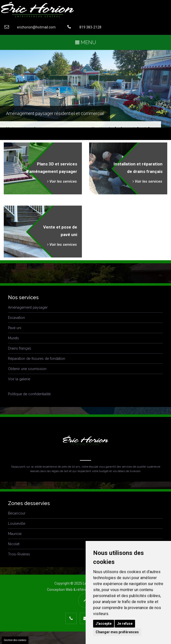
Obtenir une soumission (27, 369)
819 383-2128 (83, 27)
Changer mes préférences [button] (117, 632)
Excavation (16, 318)
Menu (86, 42)
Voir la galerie (19, 379)
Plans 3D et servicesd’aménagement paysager (51, 168)
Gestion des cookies (15, 640)
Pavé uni (15, 328)
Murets (13, 338)
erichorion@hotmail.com (28, 27)
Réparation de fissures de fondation (37, 359)
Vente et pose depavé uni (60, 231)
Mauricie (15, 534)
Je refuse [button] (125, 624)
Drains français (20, 348)
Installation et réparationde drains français (138, 168)
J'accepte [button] (104, 624)
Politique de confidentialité (29, 394)
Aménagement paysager (28, 307)
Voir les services (62, 181)
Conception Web (60, 590)
